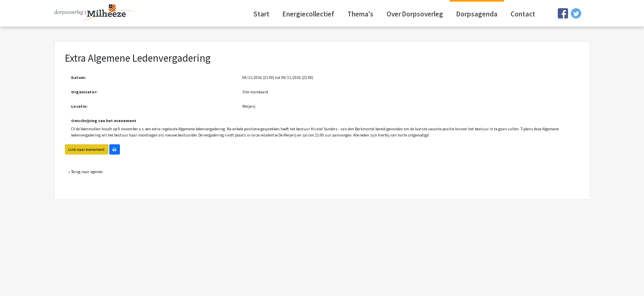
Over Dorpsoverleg (415, 14)
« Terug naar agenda (85, 172)
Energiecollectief (308, 14)
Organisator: (84, 92)
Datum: (78, 77)
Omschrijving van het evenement (104, 121)
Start (261, 14)
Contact (523, 14)
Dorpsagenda (477, 14)
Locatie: (79, 106)
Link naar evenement (86, 149)
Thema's (360, 14)
